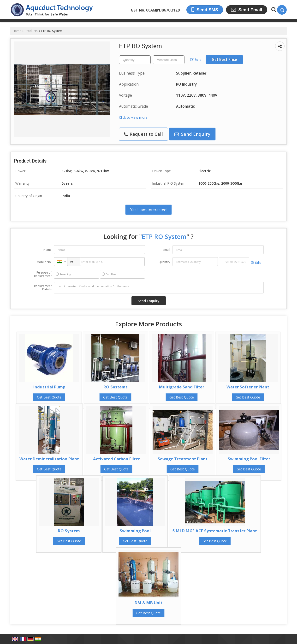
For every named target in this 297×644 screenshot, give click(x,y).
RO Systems (116, 387)
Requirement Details (43, 288)
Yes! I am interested (148, 210)
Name (48, 250)
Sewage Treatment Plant (183, 459)
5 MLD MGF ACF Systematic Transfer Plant (215, 531)
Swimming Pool (135, 531)
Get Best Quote (49, 397)
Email (166, 250)
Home (17, 31)
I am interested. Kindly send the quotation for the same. (159, 288)
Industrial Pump (49, 387)
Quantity (164, 262)
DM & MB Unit (148, 603)
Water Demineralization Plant (49, 459)
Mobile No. (44, 262)
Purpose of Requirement (43, 274)
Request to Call (143, 134)
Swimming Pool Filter (249, 459)
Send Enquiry (192, 134)
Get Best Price (224, 60)
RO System (69, 531)
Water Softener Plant (248, 387)
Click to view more (133, 117)
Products (31, 31)
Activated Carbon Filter (116, 459)
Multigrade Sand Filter (182, 387)
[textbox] (169, 60)
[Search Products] (273, 9)
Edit (196, 60)
